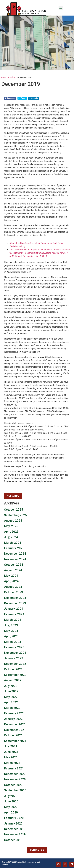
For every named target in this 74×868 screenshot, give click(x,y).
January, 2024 (14, 609)
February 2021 (14, 768)
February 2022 (14, 713)
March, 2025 (13, 543)
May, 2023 (11, 631)
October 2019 (13, 840)
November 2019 (15, 834)
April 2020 (11, 812)
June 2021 (11, 752)
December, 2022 (15, 664)
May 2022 (11, 697)
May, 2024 (11, 576)
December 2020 (15, 774)
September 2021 (15, 741)
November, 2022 (15, 653)
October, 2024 (14, 565)
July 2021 (11, 746)
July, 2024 (11, 537)
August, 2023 (13, 587)
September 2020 (15, 790)
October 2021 (13, 735)
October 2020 (13, 785)
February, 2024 (14, 614)
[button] (61, 8)
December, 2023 (15, 603)
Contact (5, 865)
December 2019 (15, 829)
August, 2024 (13, 570)
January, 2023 (14, 658)
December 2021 (15, 724)
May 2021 (11, 757)
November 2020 (15, 779)
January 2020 (13, 823)
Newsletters (13, 77)
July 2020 (11, 796)
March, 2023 (13, 642)
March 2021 (12, 763)
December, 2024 (15, 554)
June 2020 (11, 801)
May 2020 (11, 807)
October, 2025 (14, 510)
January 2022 (13, 719)
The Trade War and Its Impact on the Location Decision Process (40, 250)
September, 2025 (15, 515)
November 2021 (15, 730)
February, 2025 (14, 548)
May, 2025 (11, 526)
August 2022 (13, 680)
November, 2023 (15, 598)
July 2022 (11, 686)
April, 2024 (11, 581)
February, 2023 (14, 647)
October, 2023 (14, 592)
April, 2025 (11, 532)
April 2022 (11, 702)
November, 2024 (15, 559)
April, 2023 (11, 636)
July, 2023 (11, 625)
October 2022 (13, 669)
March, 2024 (13, 620)
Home (4, 77)
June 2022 (11, 691)
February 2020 (14, 818)
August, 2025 (13, 521)
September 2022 (15, 675)
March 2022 (12, 708)
